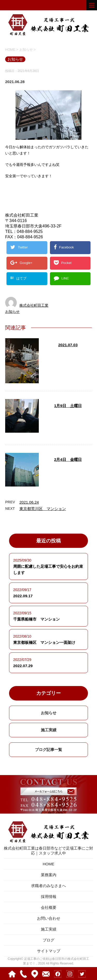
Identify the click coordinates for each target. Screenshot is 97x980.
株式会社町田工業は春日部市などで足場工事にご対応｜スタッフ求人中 (48, 838)
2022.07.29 (23, 666)
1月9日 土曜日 (68, 406)
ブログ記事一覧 (48, 750)
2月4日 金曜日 (68, 459)
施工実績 (49, 730)
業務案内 (49, 875)
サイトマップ (49, 951)
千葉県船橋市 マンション (36, 619)
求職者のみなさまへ (48, 886)
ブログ (48, 940)
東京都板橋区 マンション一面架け (44, 642)
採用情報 (49, 897)
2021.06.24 (29, 502)
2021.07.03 (68, 345)
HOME (48, 864)
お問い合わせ (49, 918)
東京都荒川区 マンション (43, 509)
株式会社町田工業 (34, 305)
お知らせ (12, 312)
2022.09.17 (23, 596)
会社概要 (49, 907)
